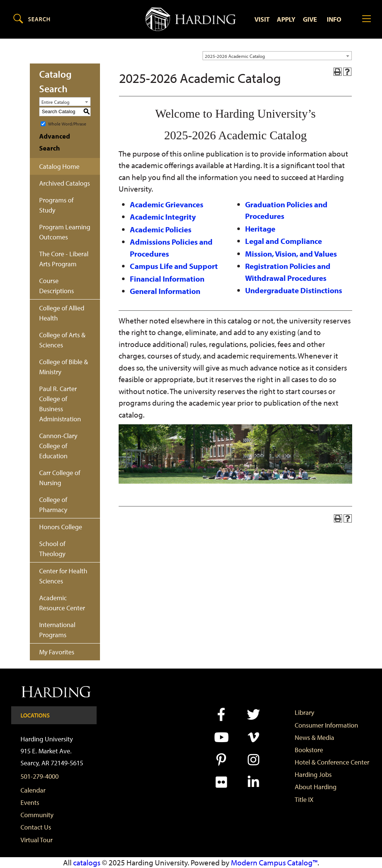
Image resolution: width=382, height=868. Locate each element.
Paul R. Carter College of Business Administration (60, 404)
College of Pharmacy (53, 505)
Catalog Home (59, 166)
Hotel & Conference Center (332, 762)
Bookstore (309, 750)
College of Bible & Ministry (64, 367)
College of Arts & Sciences (62, 340)
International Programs (57, 630)
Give (310, 19)
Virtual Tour (37, 840)
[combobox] (277, 56)
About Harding (316, 787)
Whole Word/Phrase (67, 123)
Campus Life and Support (174, 266)
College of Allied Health (62, 313)
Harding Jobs (313, 774)
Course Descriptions (57, 286)
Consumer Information (326, 725)
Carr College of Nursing (60, 478)
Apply (286, 19)
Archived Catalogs (65, 183)
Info (334, 19)
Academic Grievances (167, 204)
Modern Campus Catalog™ (274, 862)
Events (30, 802)
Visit (262, 19)
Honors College (61, 527)
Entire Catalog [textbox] (55, 102)
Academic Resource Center (62, 603)
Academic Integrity (163, 217)
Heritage (260, 229)
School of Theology (52, 549)
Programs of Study (56, 205)
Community (37, 815)
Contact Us (36, 827)
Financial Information (167, 279)
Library (304, 712)
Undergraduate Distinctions (294, 290)
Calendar (33, 790)
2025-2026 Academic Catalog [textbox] (235, 56)
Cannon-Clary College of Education (58, 446)
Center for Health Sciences (63, 576)
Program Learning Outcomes (65, 232)
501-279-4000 (40, 776)
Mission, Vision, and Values (291, 254)
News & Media (314, 737)
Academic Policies (161, 229)
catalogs (87, 862)
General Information (165, 291)
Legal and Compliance (284, 241)
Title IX (304, 799)
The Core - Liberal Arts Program (64, 259)
